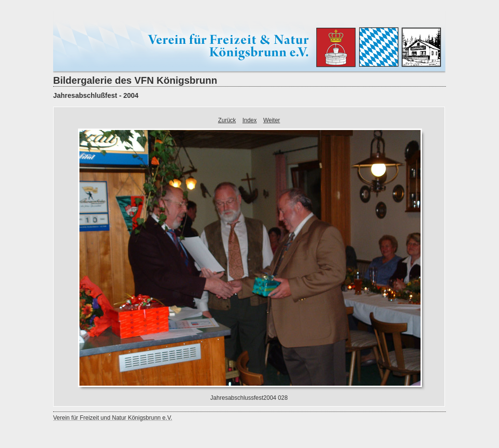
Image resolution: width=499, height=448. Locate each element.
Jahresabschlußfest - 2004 (96, 95)
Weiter (271, 120)
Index (249, 120)
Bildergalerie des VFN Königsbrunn (135, 80)
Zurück (227, 120)
